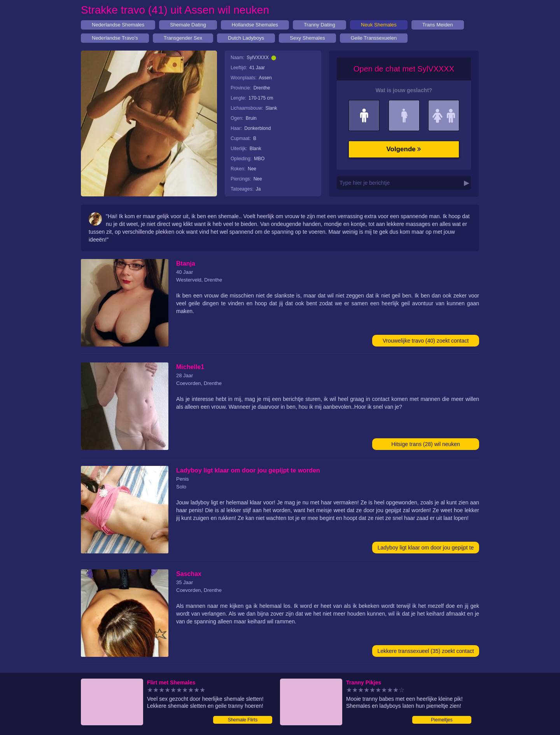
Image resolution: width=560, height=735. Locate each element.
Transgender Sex (183, 38)
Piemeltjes (442, 720)
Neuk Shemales (379, 25)
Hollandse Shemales (255, 25)
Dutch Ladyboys (246, 38)
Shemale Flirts (243, 720)
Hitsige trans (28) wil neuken (426, 444)
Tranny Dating (319, 25)
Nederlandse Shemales (118, 25)
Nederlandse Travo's (115, 38)
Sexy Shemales (307, 38)
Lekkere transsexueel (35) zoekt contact (425, 651)
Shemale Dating (188, 25)
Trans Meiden (438, 25)
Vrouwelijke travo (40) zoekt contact (426, 341)
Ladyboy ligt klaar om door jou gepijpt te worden (426, 549)
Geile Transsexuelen (374, 38)
